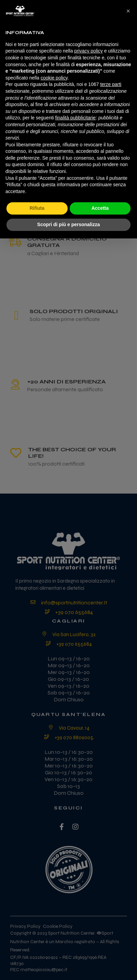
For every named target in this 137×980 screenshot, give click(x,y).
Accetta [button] (100, 208)
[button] (128, 11)
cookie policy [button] (54, 78)
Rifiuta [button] (37, 208)
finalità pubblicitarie (75, 118)
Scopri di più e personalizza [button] (68, 224)
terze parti (111, 84)
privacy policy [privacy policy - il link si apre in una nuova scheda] (88, 51)
